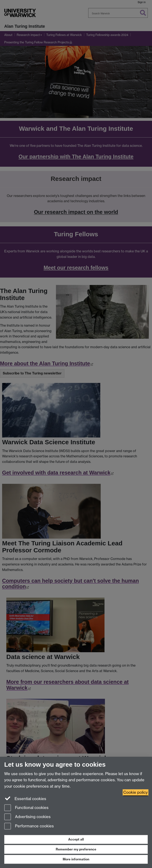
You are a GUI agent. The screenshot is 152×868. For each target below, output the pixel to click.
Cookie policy (136, 792)
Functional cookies (26, 808)
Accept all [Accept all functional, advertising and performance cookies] (76, 839)
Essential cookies (25, 798)
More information (76, 859)
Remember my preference (76, 849)
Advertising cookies (27, 817)
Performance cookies (29, 826)
